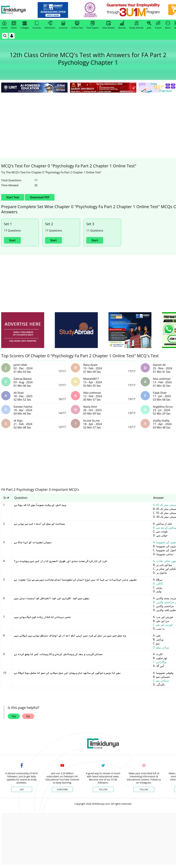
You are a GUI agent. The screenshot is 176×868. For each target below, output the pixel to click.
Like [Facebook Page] (22, 789)
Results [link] (122, 25)
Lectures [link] (63, 25)
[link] (60, 10)
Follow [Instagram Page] (144, 789)
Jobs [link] (149, 25)
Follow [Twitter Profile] (103, 789)
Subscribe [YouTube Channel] (62, 789)
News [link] (14, 25)
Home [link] (4, 25)
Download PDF (40, 197)
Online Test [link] (77, 25)
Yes (14, 716)
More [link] (168, 25)
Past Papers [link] (93, 25)
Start (12, 240)
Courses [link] (37, 25)
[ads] (23, 330)
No (28, 716)
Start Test (13, 197)
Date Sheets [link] (109, 25)
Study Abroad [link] (136, 25)
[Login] (12, 36)
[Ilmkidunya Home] (20, 10)
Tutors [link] (158, 25)
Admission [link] (50, 25)
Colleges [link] (25, 25)
